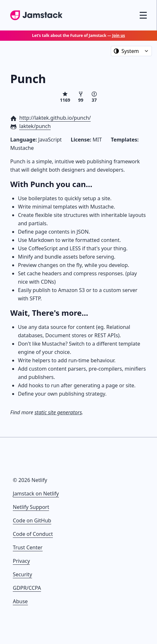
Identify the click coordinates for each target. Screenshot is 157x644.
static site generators (58, 412)
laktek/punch (35, 126)
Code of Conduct (33, 534)
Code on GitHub (32, 520)
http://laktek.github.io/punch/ (55, 118)
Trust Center (28, 547)
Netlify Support (31, 507)
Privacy (21, 561)
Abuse (20, 601)
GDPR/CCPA (27, 588)
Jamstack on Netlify (36, 494)
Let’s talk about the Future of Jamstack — (78, 35)
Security (22, 574)
